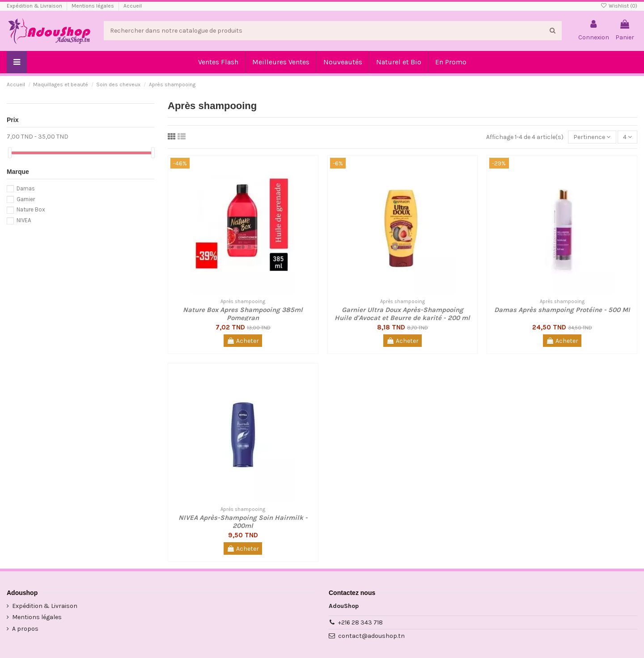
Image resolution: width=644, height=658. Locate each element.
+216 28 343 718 (360, 622)
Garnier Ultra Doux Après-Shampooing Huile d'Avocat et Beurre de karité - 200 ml (402, 314)
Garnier (26, 199)
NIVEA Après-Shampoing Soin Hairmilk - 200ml (243, 522)
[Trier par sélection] (592, 137)
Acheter (243, 341)
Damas (26, 188)
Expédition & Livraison (35, 6)
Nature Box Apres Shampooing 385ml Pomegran (243, 314)
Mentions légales (93, 6)
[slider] (10, 153)
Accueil (133, 6)
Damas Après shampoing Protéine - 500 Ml (562, 310)
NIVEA (24, 220)
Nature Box (31, 209)
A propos (25, 629)
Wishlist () (619, 6)
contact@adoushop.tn (371, 636)
